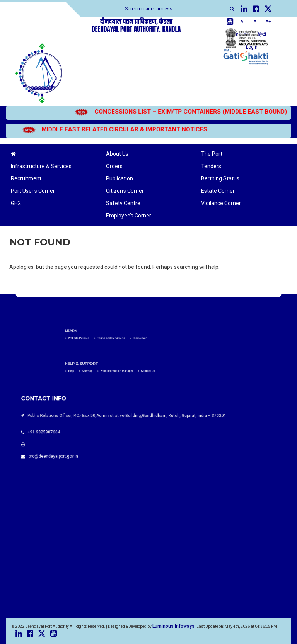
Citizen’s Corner (125, 191)
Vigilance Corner (221, 203)
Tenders (211, 166)
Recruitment (26, 178)
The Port (212, 154)
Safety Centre (123, 203)
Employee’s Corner (129, 216)
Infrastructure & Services (41, 166)
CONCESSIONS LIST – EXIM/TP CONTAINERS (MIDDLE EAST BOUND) (174, 112)
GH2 (16, 203)
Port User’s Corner (33, 191)
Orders (114, 166)
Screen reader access (149, 9)
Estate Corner (218, 191)
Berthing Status (220, 178)
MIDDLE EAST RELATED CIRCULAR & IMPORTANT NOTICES (107, 129)
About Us (117, 154)
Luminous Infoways (173, 626)
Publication (119, 178)
